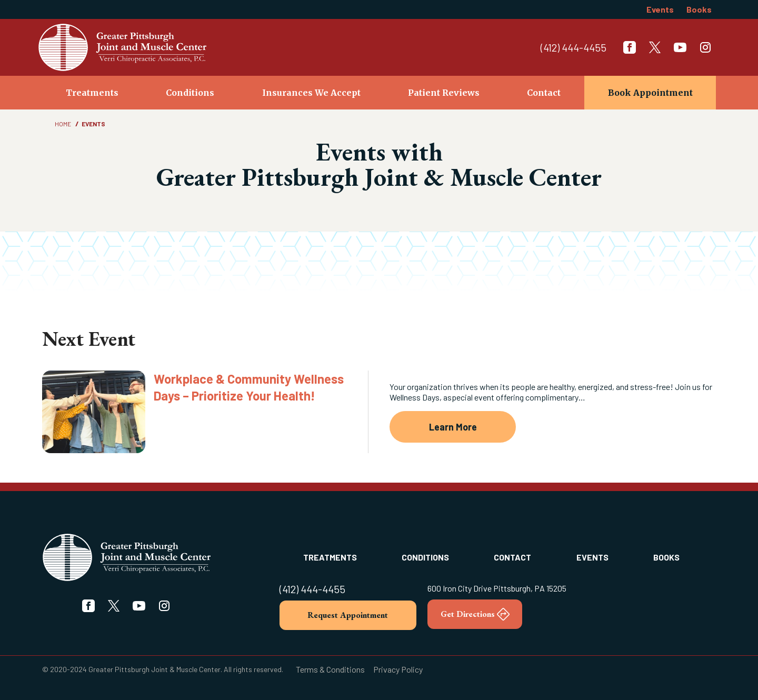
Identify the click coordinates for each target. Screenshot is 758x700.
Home (63, 124)
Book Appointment (650, 93)
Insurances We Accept (311, 93)
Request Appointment (348, 615)
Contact (544, 93)
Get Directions (475, 614)
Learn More (453, 427)
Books (699, 9)
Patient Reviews (444, 93)
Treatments (92, 93)
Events (660, 9)
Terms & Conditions (330, 669)
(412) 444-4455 (574, 47)
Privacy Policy (398, 669)
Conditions (190, 93)
